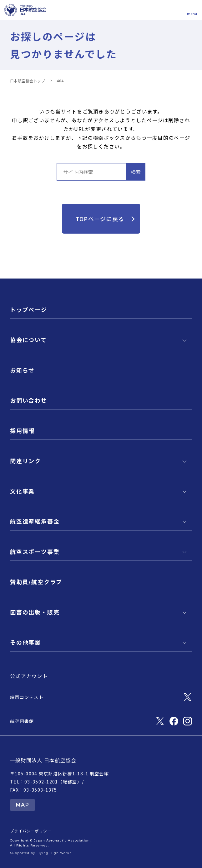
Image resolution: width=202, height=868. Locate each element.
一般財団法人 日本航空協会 (43, 760)
